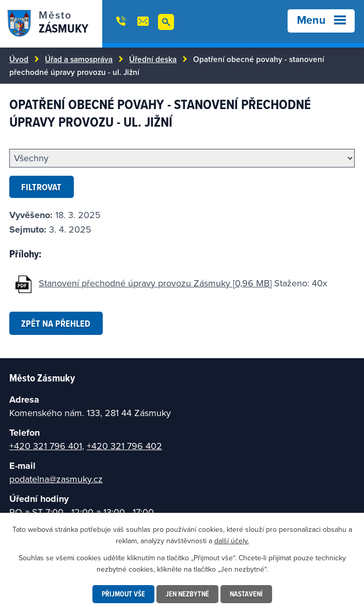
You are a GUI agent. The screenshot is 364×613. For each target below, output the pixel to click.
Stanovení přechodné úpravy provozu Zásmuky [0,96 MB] (155, 283)
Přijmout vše (123, 594)
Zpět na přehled (56, 323)
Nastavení (246, 594)
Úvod (19, 59)
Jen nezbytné (187, 594)
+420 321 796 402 (124, 446)
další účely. (232, 541)
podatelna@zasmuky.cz (56, 479)
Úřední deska (153, 59)
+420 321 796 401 (46, 446)
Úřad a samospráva (79, 59)
